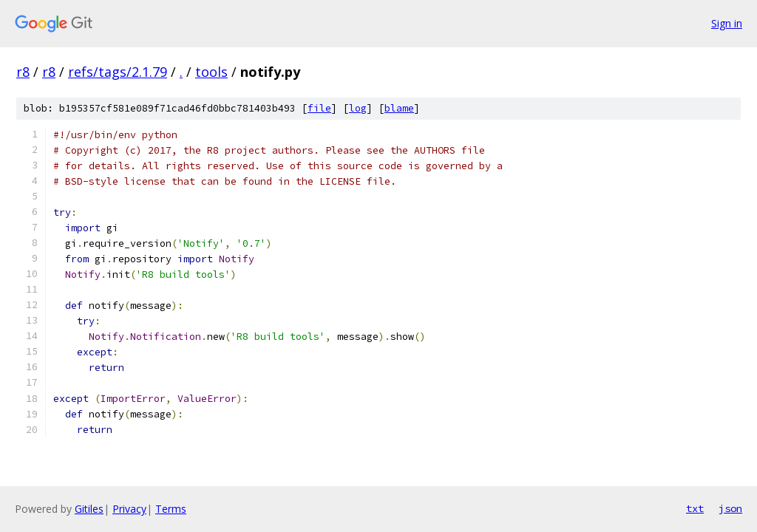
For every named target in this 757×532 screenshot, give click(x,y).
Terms (171, 509)
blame (399, 108)
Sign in (727, 23)
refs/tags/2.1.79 (118, 72)
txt (695, 508)
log (358, 108)
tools (211, 72)
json (730, 508)
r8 (23, 72)
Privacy (129, 509)
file (319, 108)
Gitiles (89, 509)
